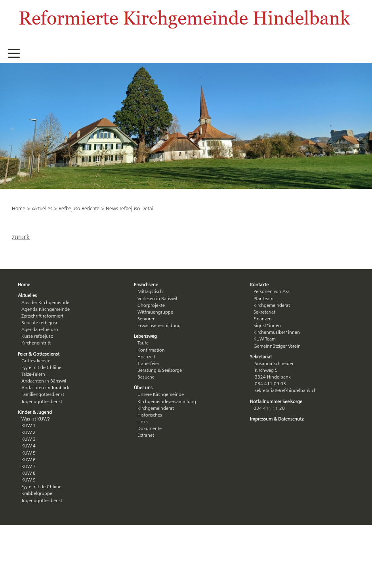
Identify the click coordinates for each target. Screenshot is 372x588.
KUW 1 (29, 425)
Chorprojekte (151, 305)
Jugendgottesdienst (42, 401)
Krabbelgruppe (37, 493)
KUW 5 (29, 453)
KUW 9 (29, 480)
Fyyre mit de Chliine (41, 367)
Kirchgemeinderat (156, 408)
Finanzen (263, 319)
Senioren (147, 319)
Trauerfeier (148, 363)
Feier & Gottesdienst (39, 354)
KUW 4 (29, 446)
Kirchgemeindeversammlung (167, 401)
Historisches (150, 415)
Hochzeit (146, 357)
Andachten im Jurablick (45, 387)
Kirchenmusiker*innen (277, 332)
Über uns (143, 387)
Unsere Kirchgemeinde (161, 394)
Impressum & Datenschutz (277, 419)
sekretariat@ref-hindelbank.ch (286, 390)
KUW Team (265, 339)
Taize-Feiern (33, 374)
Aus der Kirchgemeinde (45, 302)
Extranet (146, 435)
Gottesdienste (36, 361)
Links (143, 421)
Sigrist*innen (267, 325)
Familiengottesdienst (43, 394)
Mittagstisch (150, 291)
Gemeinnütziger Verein (277, 346)
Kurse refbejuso (37, 336)
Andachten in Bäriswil (44, 381)
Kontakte (259, 284)
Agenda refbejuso (40, 329)
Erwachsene (146, 284)
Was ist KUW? (36, 419)
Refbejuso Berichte (79, 208)
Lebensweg (145, 336)
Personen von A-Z (272, 291)
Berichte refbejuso (40, 323)
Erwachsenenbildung (159, 325)
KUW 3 (29, 439)
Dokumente (150, 428)
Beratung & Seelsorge (160, 370)
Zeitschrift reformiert (42, 316)
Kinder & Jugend (35, 412)
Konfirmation (151, 350)
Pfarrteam (263, 298)
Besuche (146, 377)
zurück (21, 237)
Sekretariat (264, 312)
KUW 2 (29, 432)
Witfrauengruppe (155, 312)
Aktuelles (42, 208)
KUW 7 (29, 466)
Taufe (143, 343)
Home (19, 208)
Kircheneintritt (36, 343)
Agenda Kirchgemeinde (46, 309)
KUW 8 (29, 473)
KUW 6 (29, 460)
